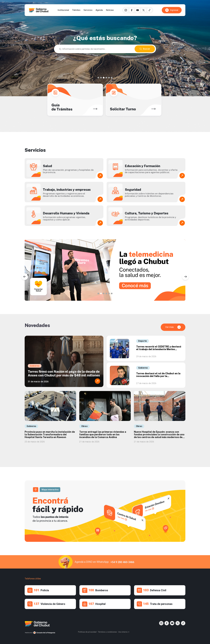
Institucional (63, 10)
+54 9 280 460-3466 (122, 562)
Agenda (99, 10)
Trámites (76, 10)
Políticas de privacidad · (88, 632)
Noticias (110, 10)
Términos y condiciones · (108, 632)
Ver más (173, 327)
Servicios (88, 10)
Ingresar (172, 10)
